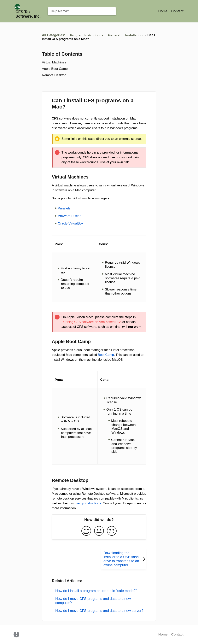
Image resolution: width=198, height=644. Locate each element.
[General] (115, 35)
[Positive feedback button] (86, 531)
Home (163, 634)
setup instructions (89, 503)
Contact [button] (177, 11)
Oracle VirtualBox (71, 223)
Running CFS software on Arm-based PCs (91, 322)
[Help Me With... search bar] (82, 11)
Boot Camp (106, 355)
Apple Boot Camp (55, 69)
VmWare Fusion (70, 216)
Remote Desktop (54, 75)
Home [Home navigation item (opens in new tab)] (163, 11)
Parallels (64, 208)
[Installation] (134, 35)
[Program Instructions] (87, 35)
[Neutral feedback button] (99, 531)
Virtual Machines (54, 62)
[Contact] (177, 11)
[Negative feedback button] (112, 531)
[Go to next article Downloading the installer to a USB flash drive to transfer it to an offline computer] (124, 559)
